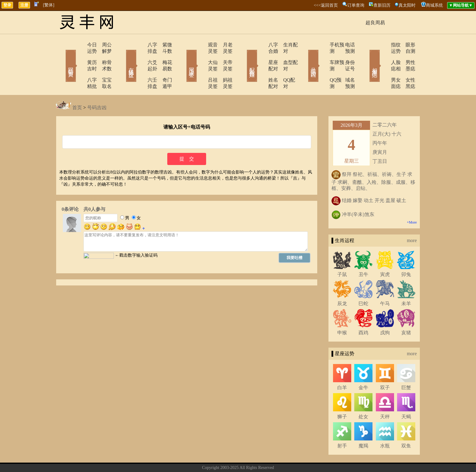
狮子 (342, 398)
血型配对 (285, 56)
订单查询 (356, 5)
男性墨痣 (406, 56)
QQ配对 (284, 67)
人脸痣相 (383, 56)
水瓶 (385, 427)
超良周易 (375, 23)
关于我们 (206, 458)
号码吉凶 (305, 57)
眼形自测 (406, 45)
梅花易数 (164, 56)
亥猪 (406, 314)
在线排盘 (123, 57)
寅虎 (385, 255)
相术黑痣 (365, 57)
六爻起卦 (140, 56)
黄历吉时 (79, 56)
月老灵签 (224, 45)
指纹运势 (383, 45)
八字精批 (79, 67)
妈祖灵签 (224, 67)
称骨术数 (103, 56)
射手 (342, 427)
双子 (385, 368)
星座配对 (261, 56)
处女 (363, 398)
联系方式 (227, 458)
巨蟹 (406, 368)
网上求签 (183, 57)
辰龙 (342, 284)
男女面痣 (383, 67)
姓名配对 (261, 67)
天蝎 (406, 398)
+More (412, 203)
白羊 (342, 368)
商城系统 (434, 5)
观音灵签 (201, 45)
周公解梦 (103, 45)
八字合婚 (261, 45)
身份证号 (346, 56)
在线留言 (249, 458)
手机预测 (322, 45)
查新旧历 (382, 5)
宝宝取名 (103, 67)
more (412, 221)
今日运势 (79, 45)
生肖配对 (285, 45)
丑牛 (363, 255)
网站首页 (62, 57)
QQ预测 (321, 67)
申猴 (342, 314)
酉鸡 (363, 314)
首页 (77, 88)
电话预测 (346, 45)
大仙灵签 (201, 56)
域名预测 (346, 67)
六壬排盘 (140, 67)
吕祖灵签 (201, 67)
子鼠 (342, 255)
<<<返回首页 (326, 5)
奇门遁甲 (164, 67)
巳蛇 (363, 284)
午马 (385, 284)
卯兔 (406, 255)
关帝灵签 (224, 56)
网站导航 (270, 458)
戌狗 (385, 314)
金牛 (363, 368)
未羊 (406, 284)
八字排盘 (140, 45)
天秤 (385, 398)
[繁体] (49, 5)
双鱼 (406, 427)
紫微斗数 (164, 45)
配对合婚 (244, 57)
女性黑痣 (406, 67)
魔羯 (363, 427)
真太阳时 (407, 5)
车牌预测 (322, 56)
